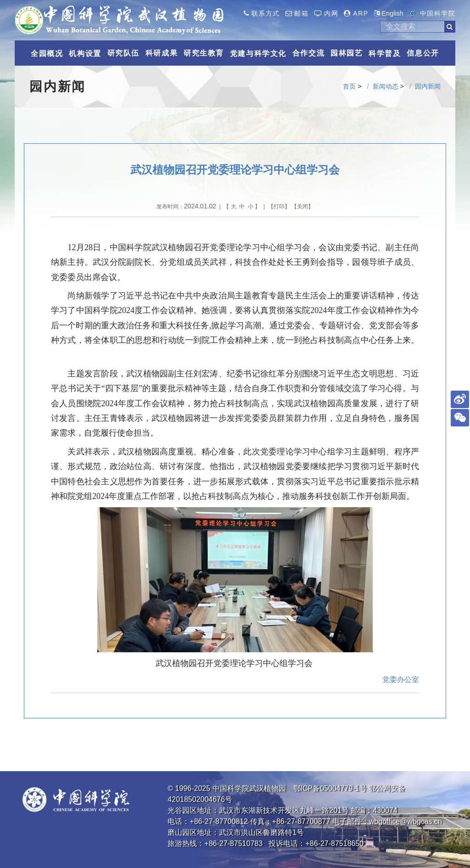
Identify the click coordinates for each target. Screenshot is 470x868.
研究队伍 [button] (123, 53)
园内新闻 (428, 86)
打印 (279, 207)
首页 (349, 86)
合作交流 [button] (308, 53)
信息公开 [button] (423, 53)
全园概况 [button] (47, 53)
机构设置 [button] (85, 53)
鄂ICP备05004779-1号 (330, 788)
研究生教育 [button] (204, 53)
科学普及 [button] (385, 53)
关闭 (302, 207)
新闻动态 (386, 86)
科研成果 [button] (162, 53)
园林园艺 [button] (347, 53)
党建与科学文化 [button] (258, 53)
